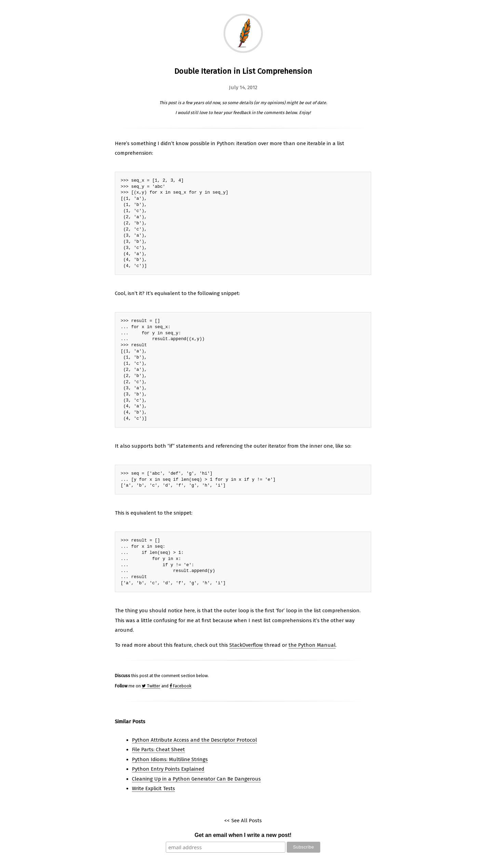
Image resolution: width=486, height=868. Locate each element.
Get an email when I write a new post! (243, 835)
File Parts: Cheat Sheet (158, 750)
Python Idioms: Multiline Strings (170, 759)
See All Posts (247, 821)
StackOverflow (246, 645)
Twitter (151, 686)
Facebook (180, 686)
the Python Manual (312, 645)
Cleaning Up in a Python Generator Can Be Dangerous (196, 779)
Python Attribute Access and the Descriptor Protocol (194, 740)
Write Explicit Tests (153, 788)
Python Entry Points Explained (168, 769)
